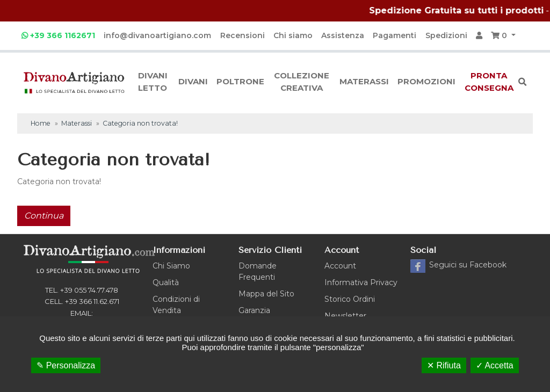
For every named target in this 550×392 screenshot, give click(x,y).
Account (340, 266)
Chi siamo (293, 35)
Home (41, 123)
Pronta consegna (489, 82)
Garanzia (254, 310)
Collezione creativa (302, 82)
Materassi (364, 81)
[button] (503, 36)
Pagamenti (395, 35)
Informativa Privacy (361, 282)
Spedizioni (446, 35)
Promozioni (426, 81)
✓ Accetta (495, 365)
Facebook (468, 265)
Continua (44, 216)
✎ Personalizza (66, 365)
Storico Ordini (350, 299)
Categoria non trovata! (140, 123)
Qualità (166, 282)
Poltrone (240, 81)
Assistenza (343, 35)
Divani (193, 81)
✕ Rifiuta (444, 365)
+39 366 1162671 (58, 35)
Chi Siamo (171, 266)
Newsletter (345, 316)
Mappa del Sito (266, 294)
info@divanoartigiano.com (157, 35)
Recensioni (243, 35)
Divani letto (153, 82)
